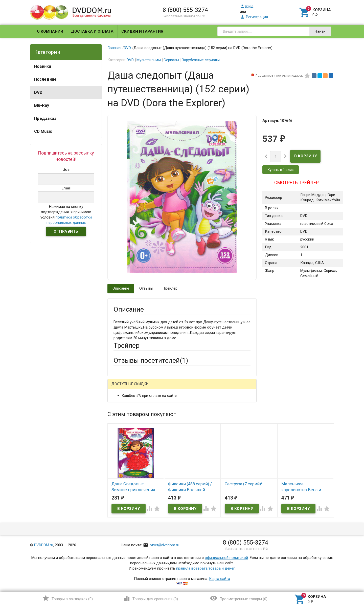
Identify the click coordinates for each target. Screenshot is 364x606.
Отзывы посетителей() (151, 360)
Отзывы (146, 288)
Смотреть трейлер (297, 182)
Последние (45, 79)
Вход (247, 6)
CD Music (43, 131)
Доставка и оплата (92, 31)
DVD (38, 92)
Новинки (43, 66)
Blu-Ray (42, 105)
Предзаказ (45, 118)
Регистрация (254, 17)
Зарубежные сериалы (201, 60)
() (67, 598)
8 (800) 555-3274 (185, 10)
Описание (121, 288)
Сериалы (171, 60)
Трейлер (170, 288)
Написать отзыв (140, 386)
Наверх (343, 581)
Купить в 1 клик (281, 170)
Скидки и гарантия (142, 31)
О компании (50, 31)
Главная (114, 48)
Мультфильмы (149, 60)
